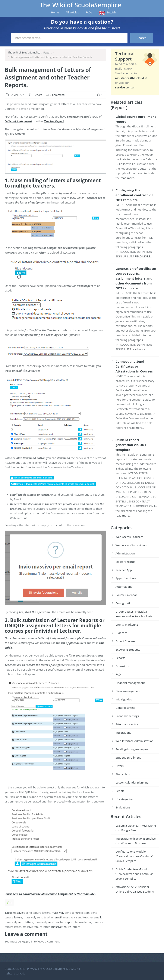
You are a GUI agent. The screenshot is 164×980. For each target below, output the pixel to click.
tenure (79, 922)
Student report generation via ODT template (131, 445)
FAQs (89, 12)
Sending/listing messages (132, 749)
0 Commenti (57, 95)
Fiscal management (128, 691)
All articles (72, 12)
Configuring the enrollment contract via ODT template (134, 195)
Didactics (121, 633)
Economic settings (127, 716)
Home (55, 12)
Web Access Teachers (129, 537)
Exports (120, 658)
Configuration (124, 603)
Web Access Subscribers (131, 545)
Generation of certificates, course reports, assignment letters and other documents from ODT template (136, 278)
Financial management (130, 683)
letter (88, 922)
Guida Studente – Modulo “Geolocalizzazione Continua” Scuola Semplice (134, 874)
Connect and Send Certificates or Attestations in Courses (134, 366)
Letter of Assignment (18, 121)
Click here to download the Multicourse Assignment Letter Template (50, 894)
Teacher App (124, 570)
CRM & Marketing (127, 625)
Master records (125, 562)
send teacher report (61, 922)
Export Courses (125, 641)
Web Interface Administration (135, 741)
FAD (118, 674)
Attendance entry (127, 724)
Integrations (123, 733)
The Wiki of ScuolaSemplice (80, 5)
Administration (125, 553)
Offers (120, 766)
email (58, 917)
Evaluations (123, 807)
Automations (124, 587)
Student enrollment (128, 758)
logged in (27, 941)
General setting (125, 708)
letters (18, 917)
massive (98, 922)
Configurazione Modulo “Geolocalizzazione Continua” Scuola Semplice (134, 856)
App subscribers (126, 578)
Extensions (122, 666)
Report (47, 53)
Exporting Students (128, 649)
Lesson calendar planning (132, 782)
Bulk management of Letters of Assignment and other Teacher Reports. (48, 77)
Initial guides (124, 699)
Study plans (123, 774)
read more (127, 178)
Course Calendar (126, 595)
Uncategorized (125, 799)
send (21, 922)
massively (19, 913)
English (111, 12)
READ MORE (142, 256)
